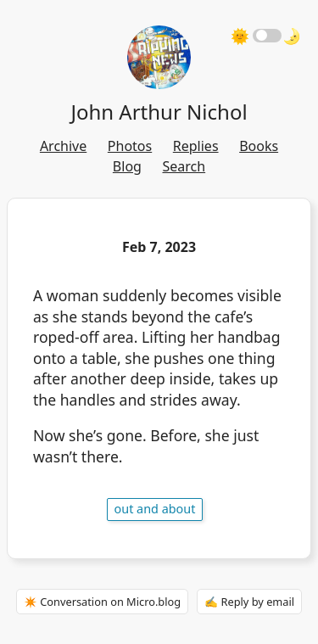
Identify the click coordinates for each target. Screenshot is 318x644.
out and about (155, 509)
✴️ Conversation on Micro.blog (102, 602)
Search (184, 166)
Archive (63, 146)
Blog (127, 166)
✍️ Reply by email (249, 602)
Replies (196, 146)
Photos (130, 146)
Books (259, 146)
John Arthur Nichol (159, 112)
